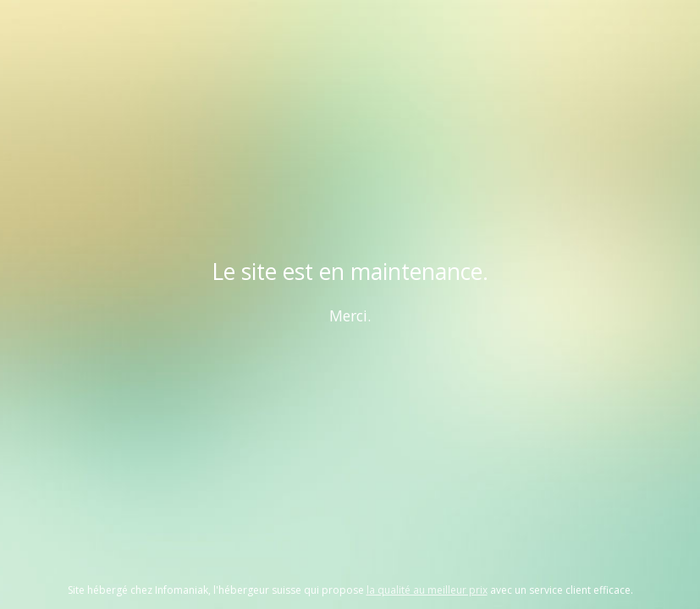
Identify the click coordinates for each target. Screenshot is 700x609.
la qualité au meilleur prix (427, 590)
